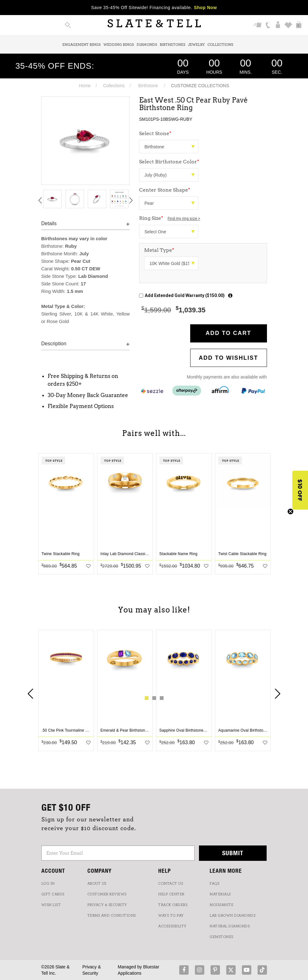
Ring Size (170, 218)
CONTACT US (171, 883)
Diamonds (147, 45)
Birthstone (148, 86)
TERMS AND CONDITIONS (112, 915)
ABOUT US (97, 883)
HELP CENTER (171, 894)
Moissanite (222, 905)
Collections (220, 45)
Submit (233, 853)
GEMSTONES (222, 937)
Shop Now (205, 8)
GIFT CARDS (53, 894)
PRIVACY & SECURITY (107, 905)
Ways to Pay (171, 915)
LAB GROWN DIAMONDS (232, 915)
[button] (300, 490)
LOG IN (48, 883)
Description (54, 344)
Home (85, 86)
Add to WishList (228, 358)
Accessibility (172, 926)
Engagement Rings (82, 45)
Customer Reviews (107, 894)
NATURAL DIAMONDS (230, 926)
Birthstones (173, 45)
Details (49, 223)
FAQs (214, 883)
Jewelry (196, 45)
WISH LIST (51, 905)
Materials (220, 894)
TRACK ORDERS (173, 905)
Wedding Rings (119, 45)
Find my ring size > (184, 219)
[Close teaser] (290, 511)
